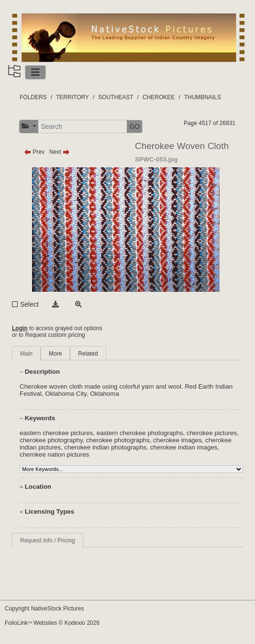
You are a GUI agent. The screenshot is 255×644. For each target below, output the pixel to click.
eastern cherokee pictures (56, 433)
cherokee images (177, 440)
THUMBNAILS (203, 97)
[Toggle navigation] (35, 72)
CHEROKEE (159, 97)
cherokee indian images (184, 447)
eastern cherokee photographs (140, 433)
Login (20, 328)
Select (29, 304)
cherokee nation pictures (54, 454)
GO (134, 126)
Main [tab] (26, 354)
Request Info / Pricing (48, 540)
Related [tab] (88, 354)
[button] (29, 126)
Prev (34, 152)
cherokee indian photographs (105, 447)
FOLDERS (33, 97)
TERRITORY (72, 97)
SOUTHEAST (116, 97)
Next (60, 152)
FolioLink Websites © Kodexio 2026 (52, 623)
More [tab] (55, 354)
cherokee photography (51, 440)
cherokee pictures (212, 433)
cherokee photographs (118, 440)
